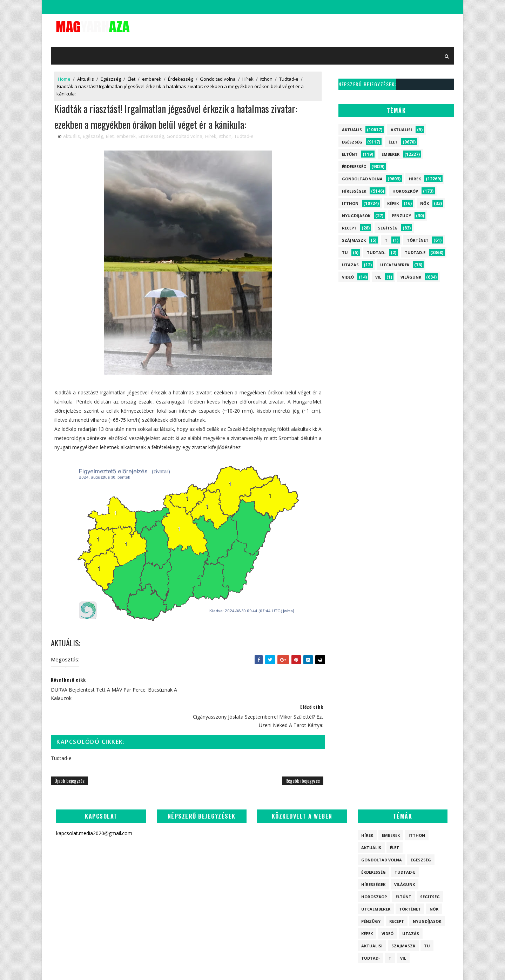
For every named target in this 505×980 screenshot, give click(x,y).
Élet (132, 79)
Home (64, 79)
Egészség (111, 79)
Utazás (350, 265)
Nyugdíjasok (356, 216)
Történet (418, 240)
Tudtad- (376, 252)
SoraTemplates (207, 968)
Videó (348, 277)
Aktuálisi (401, 130)
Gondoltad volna (218, 79)
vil (378, 277)
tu (345, 252)
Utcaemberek (395, 265)
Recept (349, 228)
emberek (152, 79)
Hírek (248, 79)
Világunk (411, 277)
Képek (393, 203)
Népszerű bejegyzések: (367, 84)
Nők (425, 203)
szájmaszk (354, 240)
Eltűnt (350, 154)
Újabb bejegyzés (69, 754)
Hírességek (354, 191)
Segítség (388, 228)
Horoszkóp (405, 191)
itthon (266, 79)
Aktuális (86, 79)
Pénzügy (401, 216)
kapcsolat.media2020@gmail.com (258, 968)
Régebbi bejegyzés (303, 754)
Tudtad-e (289, 79)
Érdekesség (181, 79)
